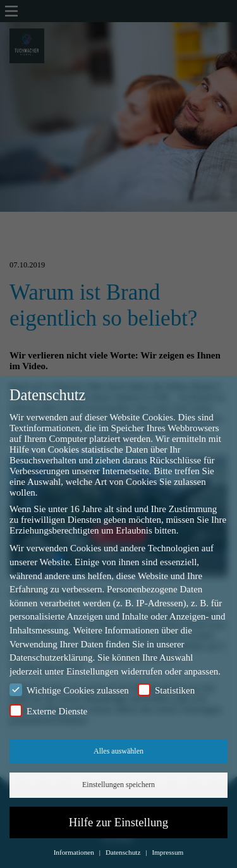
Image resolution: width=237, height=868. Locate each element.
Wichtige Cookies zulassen (69, 690)
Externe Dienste (48, 711)
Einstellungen (93, 671)
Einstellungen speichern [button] (118, 785)
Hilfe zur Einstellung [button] (118, 822)
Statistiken (166, 690)
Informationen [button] (75, 852)
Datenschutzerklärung (51, 657)
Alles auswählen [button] (118, 751)
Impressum (167, 852)
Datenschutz (124, 852)
